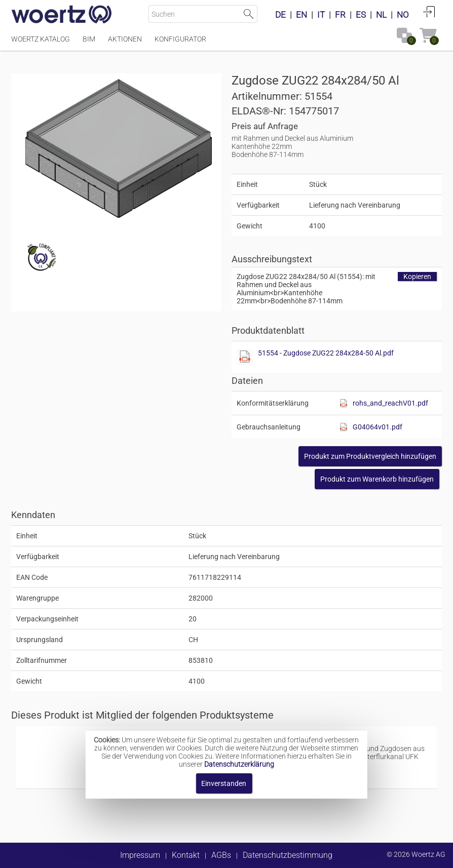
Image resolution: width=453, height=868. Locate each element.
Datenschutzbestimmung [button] (288, 855)
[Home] (62, 15)
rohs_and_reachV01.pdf (390, 403)
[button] (370, 456)
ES (361, 15)
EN (301, 15)
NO (403, 15)
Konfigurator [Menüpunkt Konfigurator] (180, 39)
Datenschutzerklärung (239, 764)
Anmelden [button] (429, 12)
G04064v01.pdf (377, 427)
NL (381, 15)
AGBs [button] (221, 855)
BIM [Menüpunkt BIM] (89, 39)
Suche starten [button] (249, 14)
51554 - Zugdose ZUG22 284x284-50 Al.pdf (326, 353)
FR (340, 15)
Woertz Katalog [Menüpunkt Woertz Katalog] (41, 39)
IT (321, 15)
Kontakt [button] (186, 855)
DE (280, 15)
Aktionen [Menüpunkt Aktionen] (125, 39)
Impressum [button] (140, 855)
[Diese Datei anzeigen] (245, 357)
